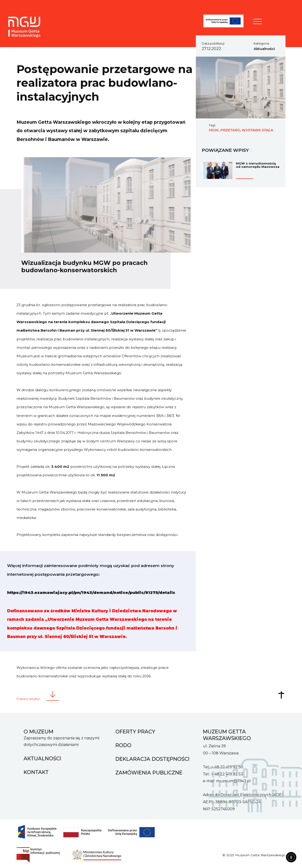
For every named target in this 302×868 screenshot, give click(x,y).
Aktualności (264, 49)
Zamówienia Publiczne (149, 772)
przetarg (230, 130)
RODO (123, 744)
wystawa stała (257, 130)
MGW (214, 130)
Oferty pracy (135, 731)
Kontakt (36, 771)
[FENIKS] (226, 22)
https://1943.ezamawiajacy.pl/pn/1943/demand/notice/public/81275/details (92, 592)
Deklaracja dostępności (152, 758)
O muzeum (38, 731)
